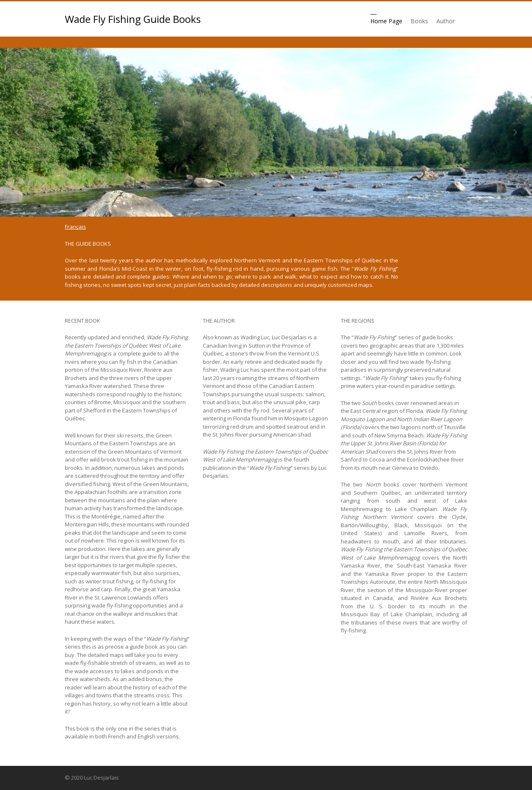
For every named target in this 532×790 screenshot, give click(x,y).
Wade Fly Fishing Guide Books (133, 19)
